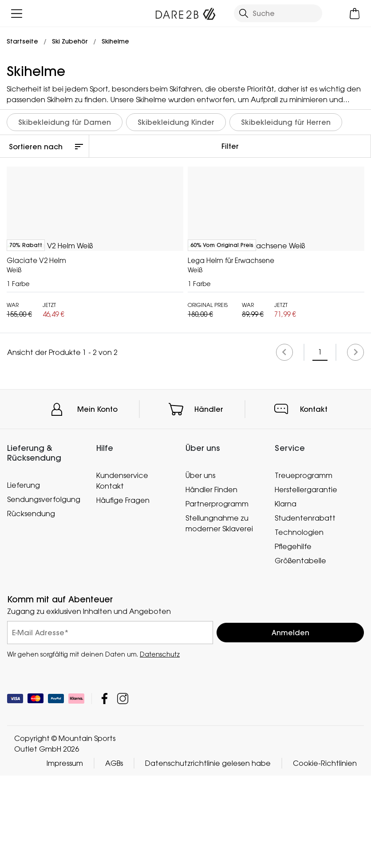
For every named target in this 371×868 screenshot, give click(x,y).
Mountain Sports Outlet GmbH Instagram (123, 791)
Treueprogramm (304, 568)
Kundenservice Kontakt (122, 573)
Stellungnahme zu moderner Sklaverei (219, 616)
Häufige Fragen (123, 593)
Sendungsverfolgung (44, 591)
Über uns (200, 568)
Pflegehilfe (293, 639)
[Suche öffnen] (278, 13)
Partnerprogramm (217, 596)
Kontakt (314, 502)
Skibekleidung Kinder (176, 122)
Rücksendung (31, 605)
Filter (230, 146)
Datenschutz (160, 747)
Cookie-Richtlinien (325, 856)
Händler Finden (211, 582)
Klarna (286, 596)
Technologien (299, 625)
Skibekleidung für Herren (286, 122)
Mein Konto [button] (97, 502)
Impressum (65, 856)
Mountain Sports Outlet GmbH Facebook (105, 791)
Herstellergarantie (306, 582)
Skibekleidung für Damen (65, 122)
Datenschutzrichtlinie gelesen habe (208, 856)
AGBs (114, 856)
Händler (209, 502)
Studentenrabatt (305, 610)
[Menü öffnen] (17, 14)
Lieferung (24, 577)
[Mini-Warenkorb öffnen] (354, 14)
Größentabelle (300, 653)
